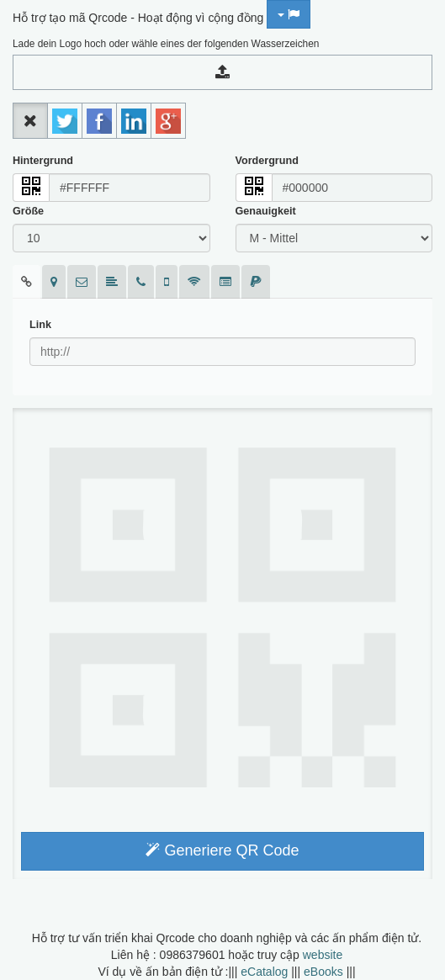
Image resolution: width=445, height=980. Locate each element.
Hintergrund (43, 161)
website (323, 955)
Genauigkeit (266, 211)
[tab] (26, 282)
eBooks (323, 972)
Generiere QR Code (222, 850)
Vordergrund (267, 161)
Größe (28, 211)
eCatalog (264, 972)
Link (40, 325)
